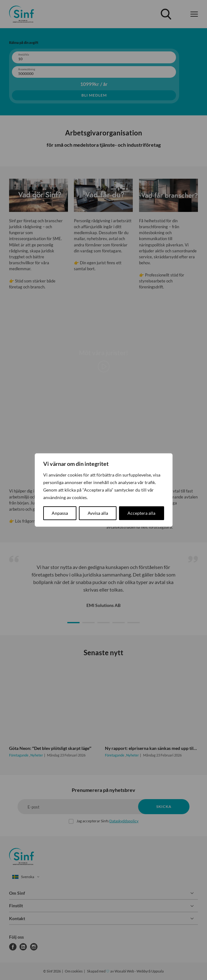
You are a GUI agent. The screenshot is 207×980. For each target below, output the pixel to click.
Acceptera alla (141, 513)
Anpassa (60, 513)
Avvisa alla (98, 513)
